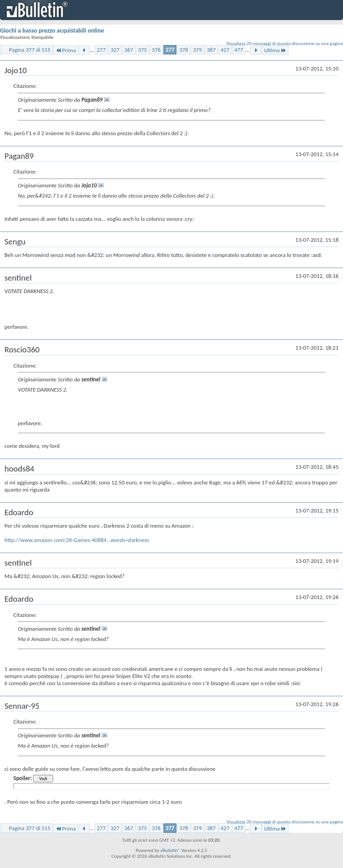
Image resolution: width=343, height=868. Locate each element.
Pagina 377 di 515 (30, 50)
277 (101, 50)
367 (129, 50)
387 (211, 50)
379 (197, 50)
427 (225, 50)
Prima (66, 50)
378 (184, 50)
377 (170, 50)
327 (115, 50)
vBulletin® (170, 850)
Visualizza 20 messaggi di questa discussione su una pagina (285, 43)
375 (142, 50)
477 (239, 50)
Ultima (275, 50)
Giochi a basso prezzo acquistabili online (52, 31)
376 (156, 50)
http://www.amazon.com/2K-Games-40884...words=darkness (77, 540)
